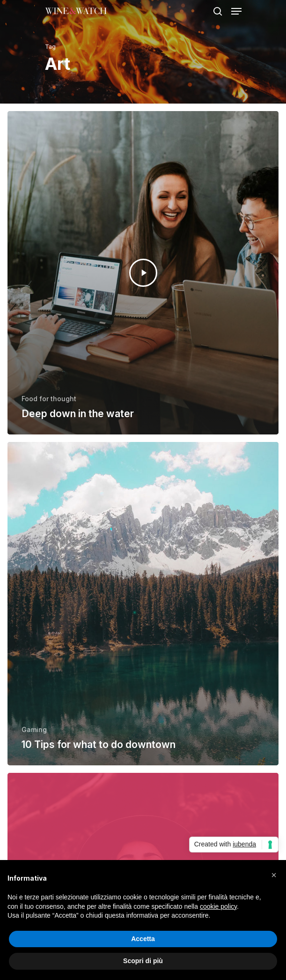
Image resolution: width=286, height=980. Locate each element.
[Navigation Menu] (236, 11)
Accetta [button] (143, 939)
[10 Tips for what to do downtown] (143, 604)
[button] (274, 875)
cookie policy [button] (218, 906)
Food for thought (49, 399)
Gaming (34, 729)
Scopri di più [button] (143, 961)
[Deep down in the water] (143, 273)
